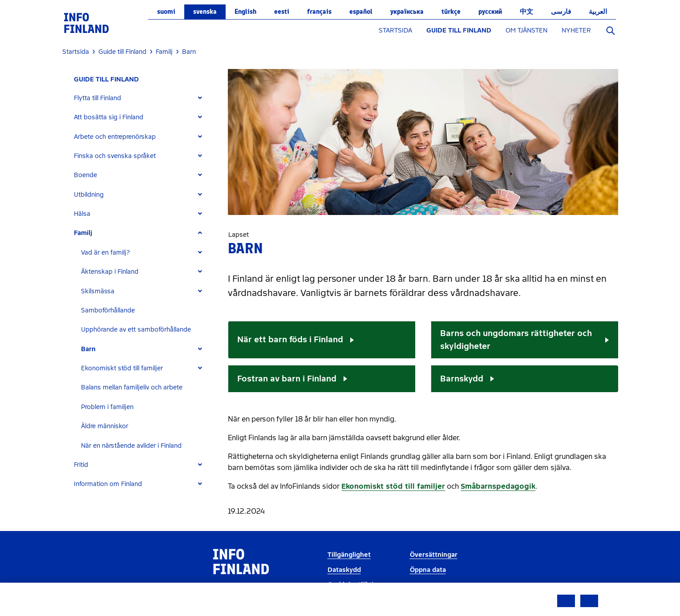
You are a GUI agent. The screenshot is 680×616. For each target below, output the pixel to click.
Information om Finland (108, 484)
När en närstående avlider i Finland (131, 446)
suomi (166, 12)
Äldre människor (105, 426)
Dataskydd (344, 570)
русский (490, 12)
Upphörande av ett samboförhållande (136, 330)
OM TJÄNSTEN (526, 30)
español (361, 12)
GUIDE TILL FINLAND (459, 30)
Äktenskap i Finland (110, 272)
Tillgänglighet (349, 555)
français (319, 12)
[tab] (142, 98)
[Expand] (200, 98)
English (245, 12)
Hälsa (82, 214)
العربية (598, 12)
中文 (526, 12)
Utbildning (89, 195)
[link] (86, 22)
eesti (282, 12)
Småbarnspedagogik (498, 486)
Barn (88, 349)
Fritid (81, 465)
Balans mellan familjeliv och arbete (132, 387)
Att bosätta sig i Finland (109, 117)
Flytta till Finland (97, 98)
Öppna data (428, 570)
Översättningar (434, 555)
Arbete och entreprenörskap (115, 137)
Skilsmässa (98, 291)
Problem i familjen (107, 407)
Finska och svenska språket (115, 156)
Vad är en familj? (105, 253)
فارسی (561, 12)
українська (407, 12)
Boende (85, 175)
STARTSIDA (395, 30)
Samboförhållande (108, 310)
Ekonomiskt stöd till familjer (122, 368)
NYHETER (576, 30)
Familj (83, 233)
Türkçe (451, 12)
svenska (205, 12)
